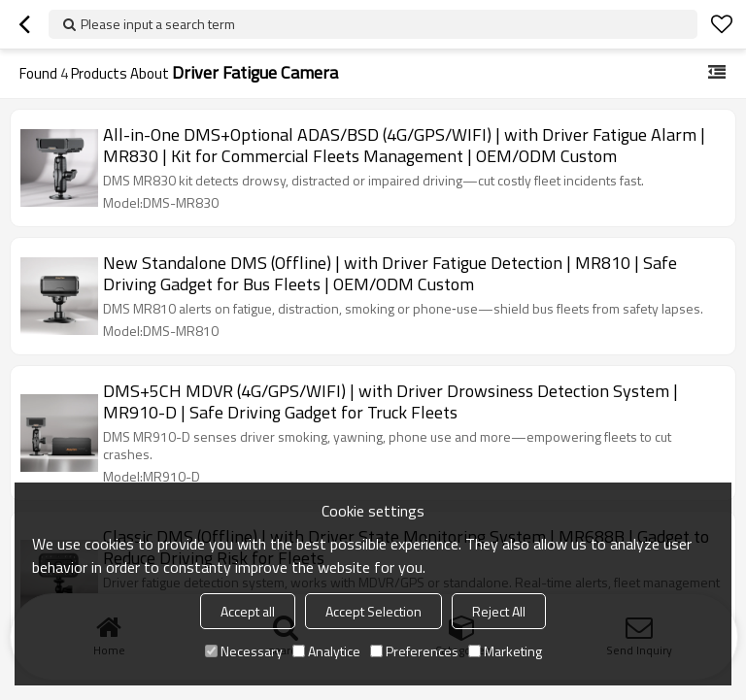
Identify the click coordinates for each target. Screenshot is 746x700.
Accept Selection (373, 611)
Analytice (326, 651)
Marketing (505, 651)
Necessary (244, 651)
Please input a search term (158, 24)
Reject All (499, 611)
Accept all (248, 611)
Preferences (414, 651)
